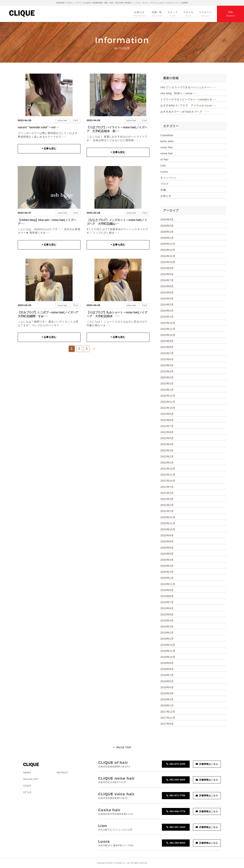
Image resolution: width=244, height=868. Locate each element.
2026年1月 (167, 238)
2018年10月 (168, 657)
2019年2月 (167, 633)
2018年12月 (168, 645)
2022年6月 (167, 432)
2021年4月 (167, 499)
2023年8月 (167, 347)
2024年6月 (167, 286)
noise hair (131, 121)
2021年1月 (167, 511)
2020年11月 (168, 523)
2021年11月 (168, 475)
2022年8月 (167, 420)
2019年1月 (167, 639)
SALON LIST (31, 779)
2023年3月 (167, 377)
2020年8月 (167, 541)
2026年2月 (167, 232)
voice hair (62, 121)
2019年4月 (167, 621)
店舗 (163, 190)
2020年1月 (167, 578)
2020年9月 (167, 535)
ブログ (76, 121)
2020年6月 (167, 548)
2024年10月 (168, 262)
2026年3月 (167, 226)
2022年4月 (167, 444)
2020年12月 (168, 517)
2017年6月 (167, 724)
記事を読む (49, 149)
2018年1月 (167, 705)
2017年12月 (168, 712)
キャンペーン (169, 178)
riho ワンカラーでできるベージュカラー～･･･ (188, 87)
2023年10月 (168, 335)
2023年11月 (168, 329)
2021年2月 (167, 505)
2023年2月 (167, 383)
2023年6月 (167, 359)
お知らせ (166, 196)
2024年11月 (168, 256)
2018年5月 (167, 681)
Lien (163, 165)
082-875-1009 (177, 764)
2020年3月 (167, 566)
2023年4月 (167, 371)
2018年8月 (167, 669)
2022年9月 (167, 414)
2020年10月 (168, 529)
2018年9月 (167, 663)
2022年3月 (167, 450)
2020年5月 (167, 554)
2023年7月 (167, 353)
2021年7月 (167, 487)
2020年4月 (167, 560)
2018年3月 (167, 693)
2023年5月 (167, 365)
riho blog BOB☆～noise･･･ (179, 93)
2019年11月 (168, 584)
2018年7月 (167, 675)
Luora (164, 172)
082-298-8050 (177, 843)
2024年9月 (167, 268)
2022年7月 (167, 426)
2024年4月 (167, 299)
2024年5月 (167, 293)
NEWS (27, 773)
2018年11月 (168, 651)
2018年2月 (167, 699)
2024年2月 (167, 311)
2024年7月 (167, 280)
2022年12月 (168, 396)
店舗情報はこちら (209, 764)
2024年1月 (167, 317)
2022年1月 (167, 463)
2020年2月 (167, 572)
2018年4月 (167, 687)
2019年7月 (167, 602)
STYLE (27, 792)
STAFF (27, 786)
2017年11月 (168, 718)
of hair (165, 159)
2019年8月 (167, 596)
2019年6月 (167, 608)
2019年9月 (167, 590)
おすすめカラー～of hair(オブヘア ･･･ (185, 112)
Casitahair (167, 135)
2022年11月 (168, 402)
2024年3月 (167, 305)
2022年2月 (167, 457)
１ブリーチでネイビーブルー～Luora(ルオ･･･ (188, 99)
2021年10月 (168, 481)
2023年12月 (168, 323)
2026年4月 (167, 219)
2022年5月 (167, 438)
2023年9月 (167, 341)
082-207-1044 (177, 827)
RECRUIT (62, 773)
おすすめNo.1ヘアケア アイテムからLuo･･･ (188, 105)
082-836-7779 (177, 811)
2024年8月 (167, 274)
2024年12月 (168, 250)
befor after (167, 141)
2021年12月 (168, 469)
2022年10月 (168, 408)
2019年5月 (167, 614)
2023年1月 (167, 390)
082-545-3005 (177, 780)
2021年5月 (167, 493)
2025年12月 (168, 244)
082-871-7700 (177, 796)
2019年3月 (167, 627)
